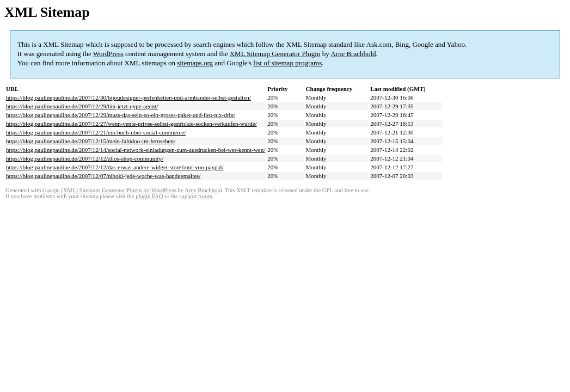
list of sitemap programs (287, 63)
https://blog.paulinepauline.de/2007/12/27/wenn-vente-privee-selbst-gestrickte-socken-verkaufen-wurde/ (131, 124)
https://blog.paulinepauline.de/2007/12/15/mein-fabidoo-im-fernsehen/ (91, 141)
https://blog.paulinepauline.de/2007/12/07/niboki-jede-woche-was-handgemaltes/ (103, 176)
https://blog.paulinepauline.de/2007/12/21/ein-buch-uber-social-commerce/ (96, 132)
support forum (196, 196)
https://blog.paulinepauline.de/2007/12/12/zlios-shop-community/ (85, 158)
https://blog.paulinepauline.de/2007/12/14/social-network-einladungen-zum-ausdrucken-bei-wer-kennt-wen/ (136, 150)
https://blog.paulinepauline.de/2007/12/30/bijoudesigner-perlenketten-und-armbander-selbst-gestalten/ (128, 97)
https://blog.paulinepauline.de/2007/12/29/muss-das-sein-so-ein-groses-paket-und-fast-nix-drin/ (121, 115)
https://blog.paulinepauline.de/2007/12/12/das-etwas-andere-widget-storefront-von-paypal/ (115, 167)
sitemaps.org (195, 63)
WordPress (108, 54)
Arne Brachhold (353, 54)
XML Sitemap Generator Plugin (275, 54)
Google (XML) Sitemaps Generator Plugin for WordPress (109, 190)
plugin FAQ (149, 196)
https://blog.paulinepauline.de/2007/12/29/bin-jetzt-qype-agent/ (82, 106)
